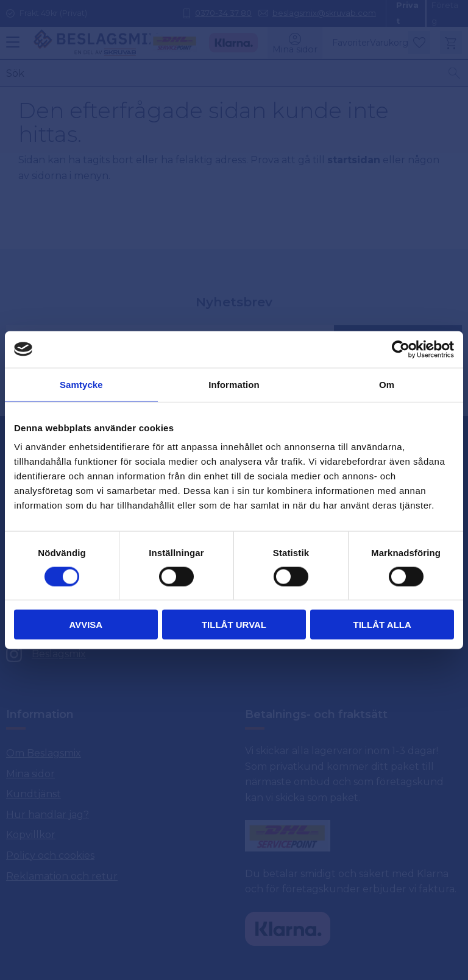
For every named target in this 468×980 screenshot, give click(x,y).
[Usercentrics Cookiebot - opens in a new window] (401, 349)
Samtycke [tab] (81, 384)
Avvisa (86, 625)
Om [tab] (387, 384)
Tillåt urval (234, 625)
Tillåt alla (382, 625)
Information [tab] (234, 384)
